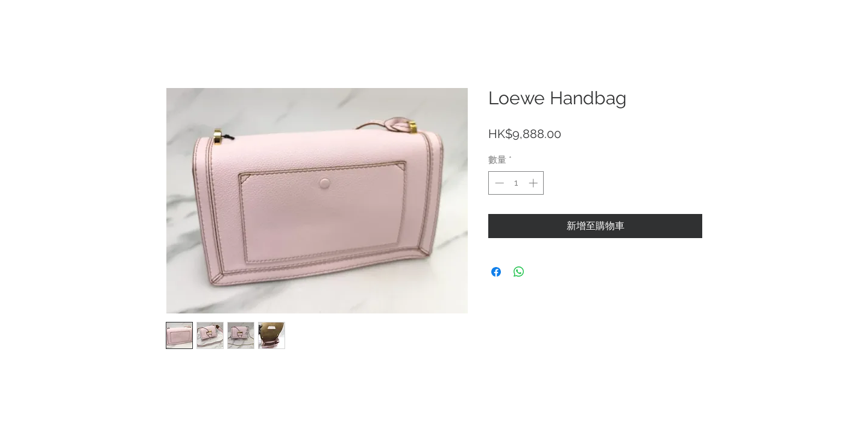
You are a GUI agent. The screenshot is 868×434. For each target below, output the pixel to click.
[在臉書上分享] (496, 272)
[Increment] (534, 183)
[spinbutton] (516, 183)
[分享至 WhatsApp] (519, 272)
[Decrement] (498, 183)
